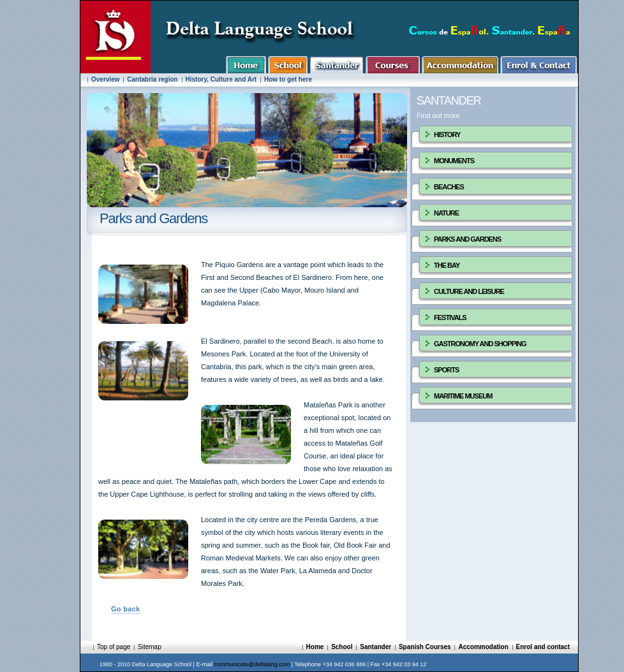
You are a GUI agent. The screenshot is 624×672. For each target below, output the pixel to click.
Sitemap (150, 647)
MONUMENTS (454, 161)
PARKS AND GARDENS (467, 239)
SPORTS (446, 370)
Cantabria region (152, 79)
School (342, 647)
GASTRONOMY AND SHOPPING (480, 344)
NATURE (446, 213)
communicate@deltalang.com (252, 664)
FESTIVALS (450, 318)
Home (315, 647)
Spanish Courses (425, 647)
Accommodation (483, 647)
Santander (375, 647)
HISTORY (447, 135)
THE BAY (447, 265)
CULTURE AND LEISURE (469, 291)
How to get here (288, 79)
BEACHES (449, 187)
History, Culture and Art (221, 79)
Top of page (114, 647)
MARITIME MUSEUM (463, 396)
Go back (126, 609)
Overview (105, 79)
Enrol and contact (543, 647)
